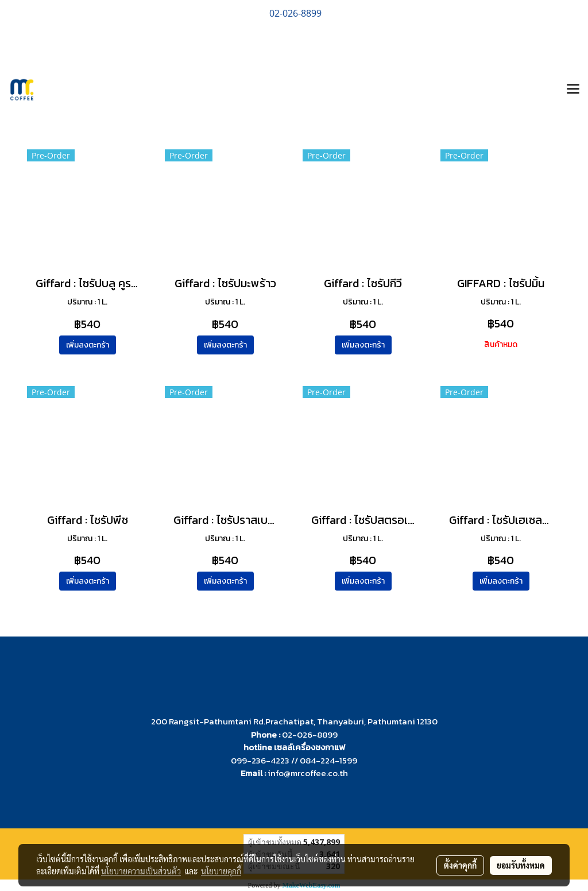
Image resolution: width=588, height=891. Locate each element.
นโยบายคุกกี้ (221, 871)
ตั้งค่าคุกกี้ (460, 865)
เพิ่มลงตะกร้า (88, 345)
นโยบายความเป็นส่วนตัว (141, 871)
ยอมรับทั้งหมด (521, 865)
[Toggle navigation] (573, 90)
